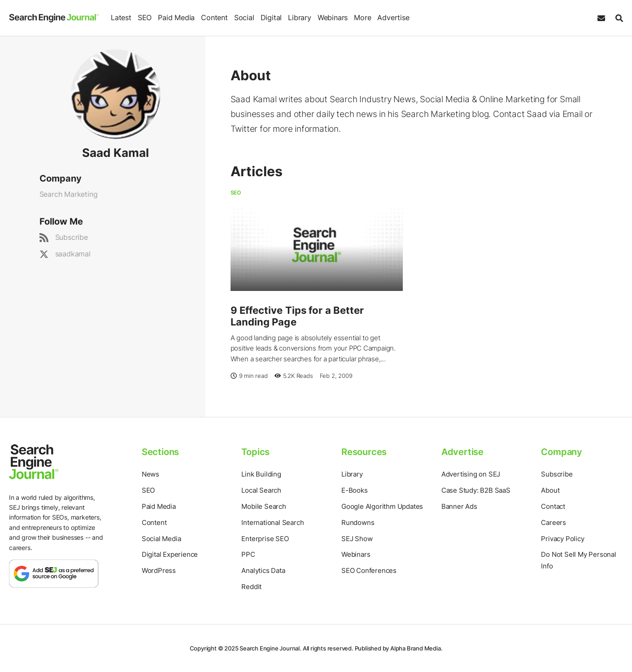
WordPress (159, 570)
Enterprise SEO (265, 539)
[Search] (617, 18)
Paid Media (176, 17)
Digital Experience (170, 554)
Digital (271, 17)
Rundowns (358, 522)
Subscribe (72, 237)
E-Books (355, 490)
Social (244, 17)
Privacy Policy (562, 539)
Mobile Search (264, 506)
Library (300, 17)
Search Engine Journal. (270, 648)
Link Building (261, 474)
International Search (272, 522)
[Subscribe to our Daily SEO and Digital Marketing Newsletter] (601, 18)
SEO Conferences (369, 570)
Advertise (393, 17)
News (150, 474)
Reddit (251, 587)
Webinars (333, 17)
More (362, 17)
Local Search (261, 490)
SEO (145, 17)
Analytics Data (263, 570)
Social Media (161, 539)
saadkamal (73, 254)
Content (214, 17)
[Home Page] (54, 18)
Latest (121, 17)
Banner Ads (459, 506)
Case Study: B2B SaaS (476, 490)
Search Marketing (69, 194)
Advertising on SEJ (471, 474)
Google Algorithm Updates (382, 506)
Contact (553, 506)
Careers (554, 522)
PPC (248, 554)
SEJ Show (357, 539)
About (550, 490)
